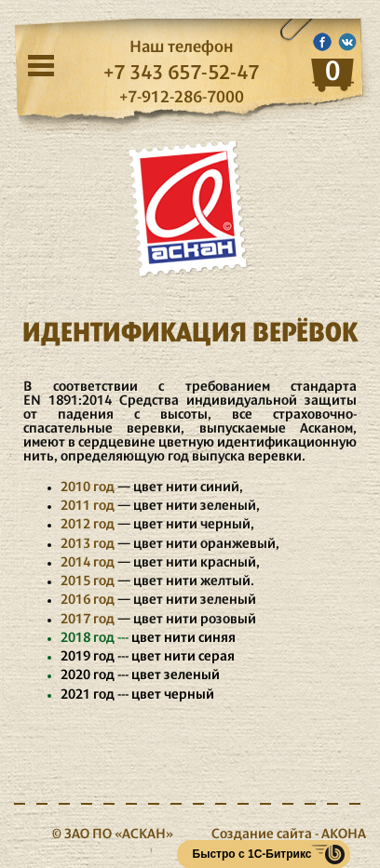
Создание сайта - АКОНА (289, 835)
